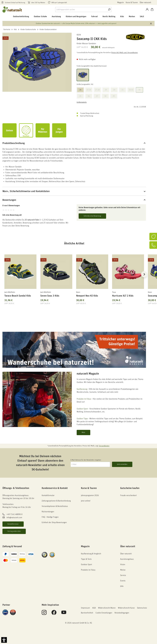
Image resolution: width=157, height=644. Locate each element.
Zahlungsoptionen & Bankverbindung (56, 501)
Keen (79, 35)
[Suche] (109, 9)
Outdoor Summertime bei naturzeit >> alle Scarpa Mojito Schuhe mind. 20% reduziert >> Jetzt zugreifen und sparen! (76, 23)
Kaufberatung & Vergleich (91, 554)
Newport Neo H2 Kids (87, 296)
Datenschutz (142, 608)
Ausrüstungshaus (127, 559)
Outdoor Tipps (82, 419)
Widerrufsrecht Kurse (126, 608)
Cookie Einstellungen (104, 613)
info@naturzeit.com (14, 518)
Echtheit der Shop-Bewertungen (54, 522)
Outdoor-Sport (82, 409)
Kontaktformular (13, 524)
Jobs (122, 586)
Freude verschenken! (128, 495)
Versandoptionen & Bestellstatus (55, 506)
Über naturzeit (145, 2)
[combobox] (81, 9)
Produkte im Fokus (84, 399)
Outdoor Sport (86, 564)
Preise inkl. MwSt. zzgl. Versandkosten (125, 53)
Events (123, 581)
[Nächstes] (144, 274)
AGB (94, 608)
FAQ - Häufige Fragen (50, 517)
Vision (123, 564)
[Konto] (147, 9)
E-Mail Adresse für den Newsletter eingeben (86, 460)
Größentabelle (82, 102)
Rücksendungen (48, 512)
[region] (74, 277)
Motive (123, 570)
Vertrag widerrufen (14, 531)
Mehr (83, 432)
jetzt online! (86, 501)
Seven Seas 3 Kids (50, 296)
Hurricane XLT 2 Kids (123, 296)
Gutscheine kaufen (130, 488)
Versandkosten (104, 446)
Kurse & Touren (132, 2)
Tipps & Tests (86, 559)
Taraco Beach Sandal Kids (18, 296)
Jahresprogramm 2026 (90, 495)
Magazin (121, 2)
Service (123, 575)
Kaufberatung (82, 389)
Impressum (85, 608)
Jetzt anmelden (122, 464)
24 (80, 90)
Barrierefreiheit (87, 613)
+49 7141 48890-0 (14, 514)
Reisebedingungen (122, 613)
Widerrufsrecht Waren (107, 608)
